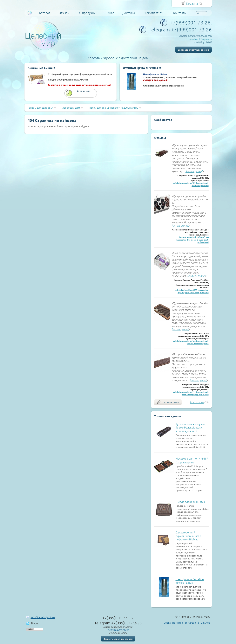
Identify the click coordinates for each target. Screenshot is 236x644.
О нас (110, 13)
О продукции (88, 13)
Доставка (129, 13)
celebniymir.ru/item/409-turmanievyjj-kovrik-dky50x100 (191, 184)
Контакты (180, 13)
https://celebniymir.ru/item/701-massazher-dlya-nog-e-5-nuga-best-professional (192, 240)
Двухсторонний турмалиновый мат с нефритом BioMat (188, 536)
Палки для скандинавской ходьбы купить (114, 108)
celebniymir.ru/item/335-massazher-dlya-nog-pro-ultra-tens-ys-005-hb (192, 291)
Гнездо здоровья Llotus (190, 502)
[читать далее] (194, 171)
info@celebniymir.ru (201, 39)
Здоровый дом (71, 108)
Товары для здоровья (40, 108)
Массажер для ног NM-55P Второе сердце (192, 460)
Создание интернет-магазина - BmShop (187, 623)
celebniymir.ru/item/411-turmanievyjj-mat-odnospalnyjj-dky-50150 (191, 393)
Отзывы (64, 13)
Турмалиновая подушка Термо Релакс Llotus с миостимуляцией (190, 427)
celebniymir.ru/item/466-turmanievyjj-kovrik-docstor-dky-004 (191, 342)
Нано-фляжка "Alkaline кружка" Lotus (190, 581)
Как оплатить (154, 13)
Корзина (192, 3)
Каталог (45, 13)
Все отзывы (197, 402)
